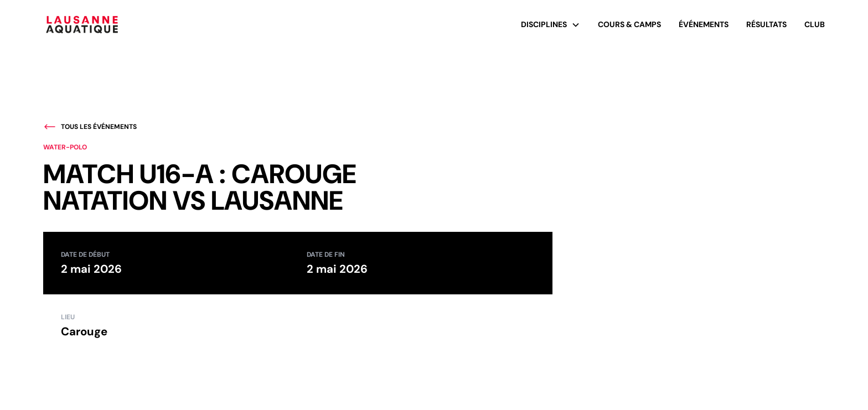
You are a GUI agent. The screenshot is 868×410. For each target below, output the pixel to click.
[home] (82, 25)
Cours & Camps (629, 24)
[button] (551, 25)
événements (704, 24)
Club (815, 24)
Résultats (766, 24)
